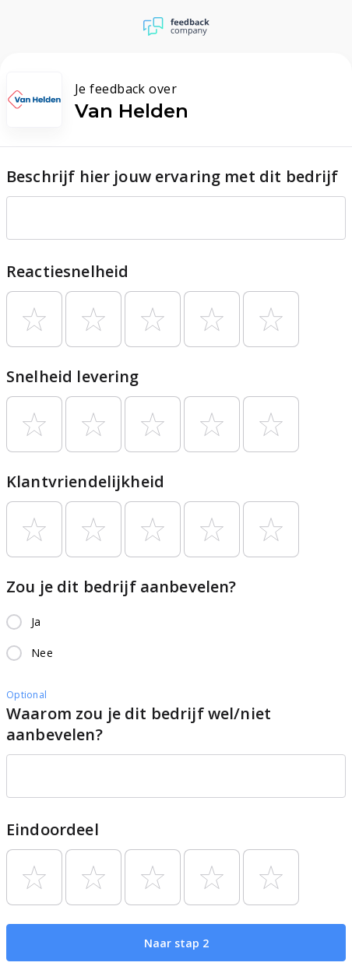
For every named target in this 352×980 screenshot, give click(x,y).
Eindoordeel (53, 829)
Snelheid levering (73, 376)
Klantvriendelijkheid (85, 481)
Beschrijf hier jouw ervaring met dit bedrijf (172, 176)
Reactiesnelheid (67, 271)
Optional (26, 695)
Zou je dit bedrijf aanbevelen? (121, 587)
